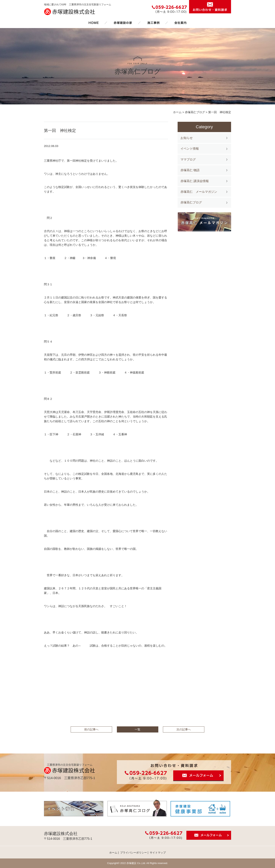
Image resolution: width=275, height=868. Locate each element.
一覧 (137, 729)
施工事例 (153, 23)
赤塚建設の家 (123, 23)
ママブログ (188, 159)
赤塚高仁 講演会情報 (195, 181)
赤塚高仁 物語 (190, 170)
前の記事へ (91, 729)
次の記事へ (184, 729)
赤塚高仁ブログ (191, 202)
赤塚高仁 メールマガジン (199, 192)
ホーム (94, 23)
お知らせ (187, 138)
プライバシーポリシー (133, 853)
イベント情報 (190, 149)
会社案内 (180, 23)
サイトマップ (158, 853)
